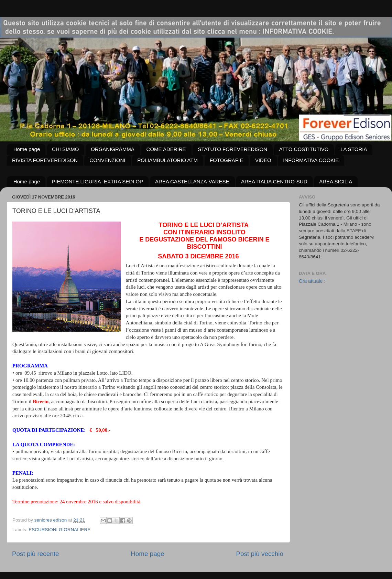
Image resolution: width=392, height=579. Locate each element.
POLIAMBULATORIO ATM (167, 160)
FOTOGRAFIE (226, 160)
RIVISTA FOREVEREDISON (45, 160)
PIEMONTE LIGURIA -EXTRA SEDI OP (97, 181)
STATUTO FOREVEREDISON (232, 149)
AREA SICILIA (336, 181)
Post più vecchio (260, 554)
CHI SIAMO (65, 149)
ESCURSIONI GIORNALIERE (59, 530)
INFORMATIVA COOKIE (311, 160)
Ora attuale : (312, 281)
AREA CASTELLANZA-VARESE (192, 181)
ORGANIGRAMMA (113, 149)
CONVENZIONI (107, 160)
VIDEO (263, 160)
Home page (27, 149)
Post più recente (36, 554)
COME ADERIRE (166, 149)
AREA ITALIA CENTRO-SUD (274, 181)
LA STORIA (354, 149)
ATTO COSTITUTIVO (304, 149)
